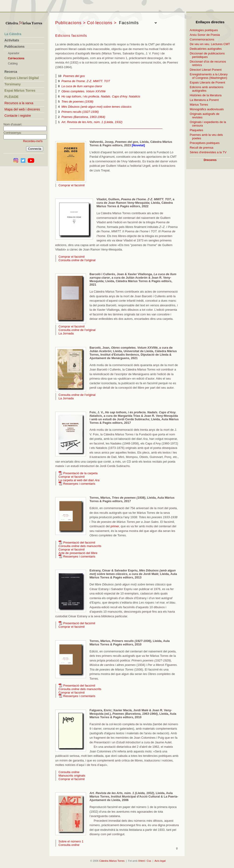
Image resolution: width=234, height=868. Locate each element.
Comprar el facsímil (72, 185)
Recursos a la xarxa (19, 103)
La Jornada (66, 333)
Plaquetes (196, 130)
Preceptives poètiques (205, 143)
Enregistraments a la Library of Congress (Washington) (209, 76)
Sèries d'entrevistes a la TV (208, 152)
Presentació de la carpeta (80, 473)
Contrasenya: (12, 133)
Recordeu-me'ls (33, 141)
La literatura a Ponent (204, 100)
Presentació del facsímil (79, 542)
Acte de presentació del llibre (78, 553)
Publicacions (14, 47)
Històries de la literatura (206, 95)
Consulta (69, 772)
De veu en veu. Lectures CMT (210, 44)
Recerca (11, 72)
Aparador (14, 53)
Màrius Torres (199, 105)
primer (115, 526)
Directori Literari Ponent (206, 70)
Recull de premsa (201, 148)
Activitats (12, 40)
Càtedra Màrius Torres (112, 861)
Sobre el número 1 (71, 841)
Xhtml (141, 861)
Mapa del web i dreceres (22, 109)
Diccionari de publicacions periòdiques (207, 55)
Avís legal (160, 861)
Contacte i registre (18, 116)
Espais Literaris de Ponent (207, 82)
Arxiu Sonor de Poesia (205, 35)
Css (149, 861)
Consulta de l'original (77, 260)
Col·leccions (16, 58)
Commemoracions (202, 39)
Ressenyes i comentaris (79, 484)
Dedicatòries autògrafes (206, 49)
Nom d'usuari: (13, 124)
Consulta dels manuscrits (80, 546)
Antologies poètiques (204, 30)
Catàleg (13, 63)
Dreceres (210, 160)
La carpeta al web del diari (79, 480)
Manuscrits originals (72, 776)
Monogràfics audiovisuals (207, 109)
